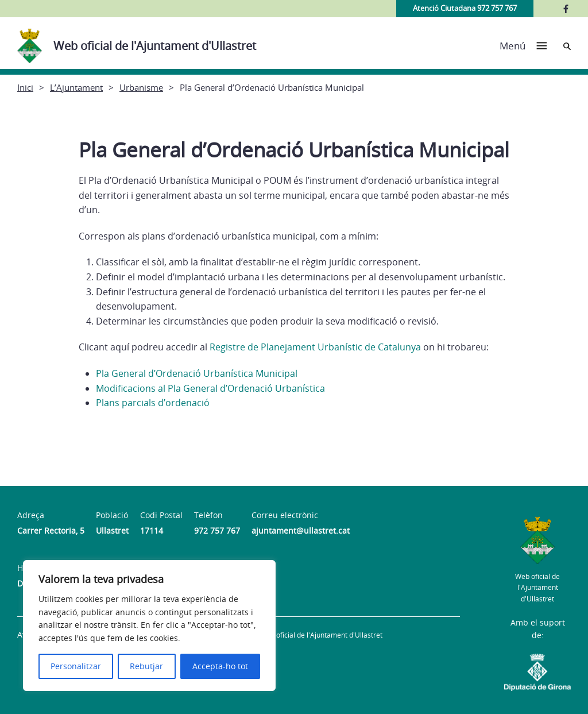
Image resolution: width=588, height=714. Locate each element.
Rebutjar (146, 666)
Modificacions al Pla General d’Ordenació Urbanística (210, 388)
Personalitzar (76, 666)
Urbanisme (141, 87)
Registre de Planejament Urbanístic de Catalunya (314, 347)
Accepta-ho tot (220, 666)
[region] (149, 626)
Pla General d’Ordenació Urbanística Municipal (197, 373)
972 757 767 (217, 530)
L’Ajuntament (76, 87)
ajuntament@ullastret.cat (301, 530)
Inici (25, 87)
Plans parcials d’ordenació (153, 403)
